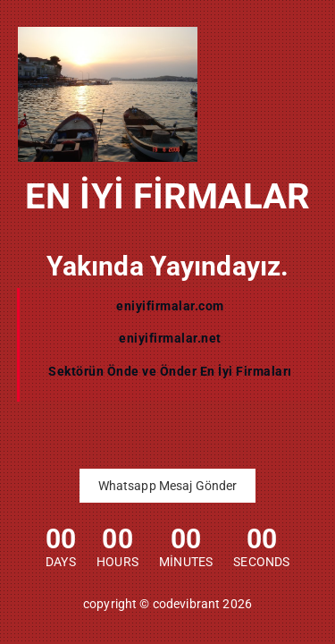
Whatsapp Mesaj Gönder (168, 486)
